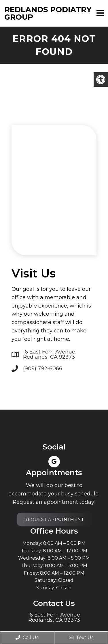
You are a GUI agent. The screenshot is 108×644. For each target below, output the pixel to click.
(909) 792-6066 (43, 369)
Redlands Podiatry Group (48, 13)
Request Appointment (54, 519)
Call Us (27, 637)
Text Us (81, 637)
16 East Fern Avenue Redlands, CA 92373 (49, 354)
